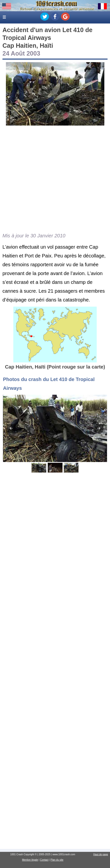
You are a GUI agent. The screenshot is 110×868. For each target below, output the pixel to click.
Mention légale (30, 860)
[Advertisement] (55, 179)
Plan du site (57, 860)
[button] (11, 428)
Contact (44, 860)
